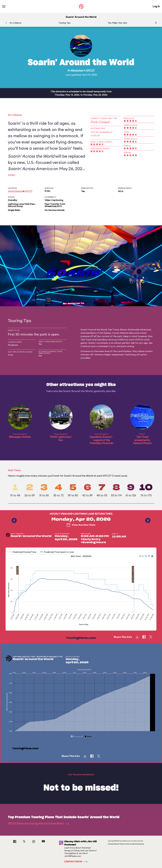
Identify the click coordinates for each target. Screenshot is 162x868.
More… (12, 175)
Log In (156, 6)
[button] (156, 23)
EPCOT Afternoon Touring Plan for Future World (39, 824)
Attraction (77, 70)
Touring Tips (65, 23)
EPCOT (91, 70)
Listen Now (77, 862)
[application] (81, 591)
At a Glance (15, 23)
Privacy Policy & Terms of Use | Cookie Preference (126, 844)
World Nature (15, 191)
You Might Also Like (117, 23)
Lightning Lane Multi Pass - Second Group (22, 205)
